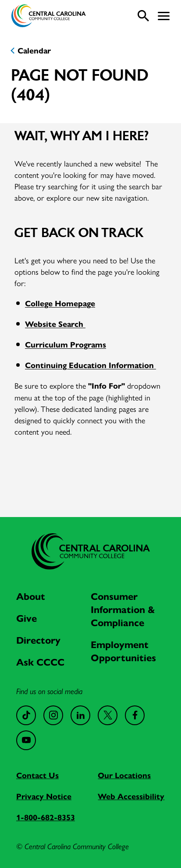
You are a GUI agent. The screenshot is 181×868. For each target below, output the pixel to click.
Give (27, 618)
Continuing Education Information (90, 365)
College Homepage (60, 304)
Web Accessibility (131, 797)
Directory (38, 640)
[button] (164, 16)
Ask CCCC (40, 662)
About (31, 597)
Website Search (55, 324)
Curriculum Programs (66, 345)
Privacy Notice (44, 797)
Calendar (34, 51)
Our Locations (124, 776)
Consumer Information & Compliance (123, 610)
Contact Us (37, 776)
